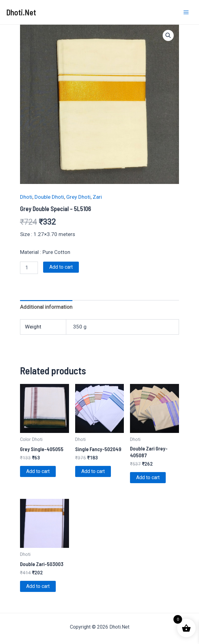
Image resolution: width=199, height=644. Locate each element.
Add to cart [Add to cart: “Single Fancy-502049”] (93, 471)
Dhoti (26, 197)
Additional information (46, 307)
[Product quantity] (29, 268)
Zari (97, 197)
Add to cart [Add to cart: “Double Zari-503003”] (38, 586)
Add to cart (61, 267)
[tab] (46, 307)
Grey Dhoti (78, 197)
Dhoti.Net (21, 12)
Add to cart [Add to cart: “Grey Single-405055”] (38, 471)
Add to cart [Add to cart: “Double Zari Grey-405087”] (148, 477)
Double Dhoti (49, 197)
